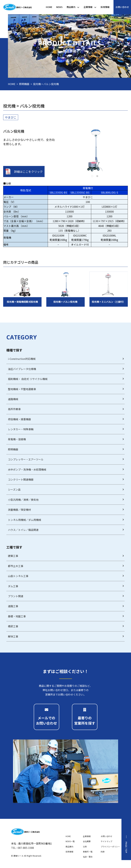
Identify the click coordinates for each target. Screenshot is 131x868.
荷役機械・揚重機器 (19, 419)
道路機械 (13, 399)
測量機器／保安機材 (19, 510)
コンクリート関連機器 (21, 479)
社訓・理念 (88, 857)
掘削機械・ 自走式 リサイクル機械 (28, 379)
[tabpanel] (95, 150)
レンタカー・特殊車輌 (21, 429)
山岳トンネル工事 (18, 576)
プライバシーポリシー (110, 847)
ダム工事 (13, 586)
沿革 (85, 847)
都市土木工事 (16, 566)
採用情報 (69, 852)
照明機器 (24, 84)
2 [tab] (97, 176)
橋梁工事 (13, 626)
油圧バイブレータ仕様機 (22, 369)
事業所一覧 (88, 852)
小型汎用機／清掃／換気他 (23, 500)
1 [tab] (92, 176)
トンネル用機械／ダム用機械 (25, 520)
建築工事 (13, 556)
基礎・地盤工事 (17, 616)
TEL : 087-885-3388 (23, 848)
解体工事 (13, 636)
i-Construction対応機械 (22, 359)
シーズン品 (14, 489)
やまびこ (11, 117)
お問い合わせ (106, 836)
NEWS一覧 (70, 841)
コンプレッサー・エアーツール (26, 459)
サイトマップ (106, 841)
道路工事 (13, 606)
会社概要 (87, 841)
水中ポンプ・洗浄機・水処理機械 (27, 469)
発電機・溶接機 (17, 439)
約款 (103, 852)
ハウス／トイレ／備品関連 (23, 530)
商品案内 (69, 847)
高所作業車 (14, 409)
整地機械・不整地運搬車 (22, 389)
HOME (12, 84)
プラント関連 (16, 596)
